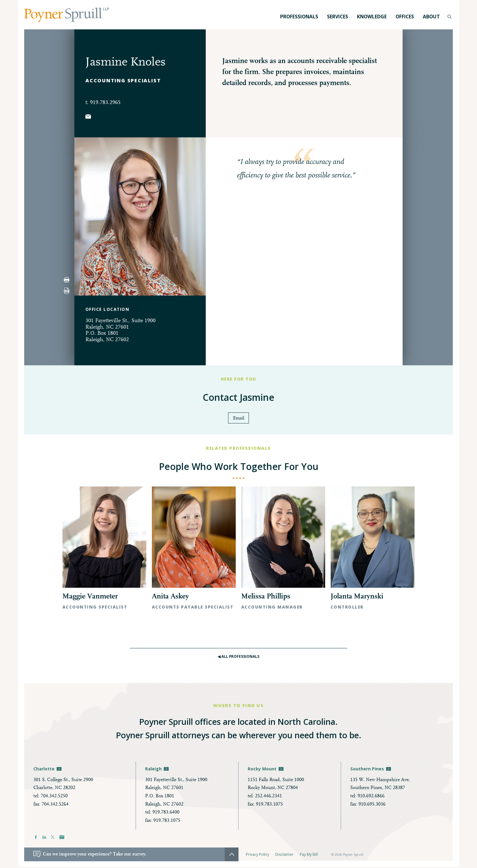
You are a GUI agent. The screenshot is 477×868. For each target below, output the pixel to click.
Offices (405, 17)
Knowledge (372, 17)
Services (338, 17)
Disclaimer (284, 856)
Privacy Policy (257, 856)
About (431, 17)
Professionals (299, 17)
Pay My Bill (309, 856)
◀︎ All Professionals (239, 657)
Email (239, 418)
